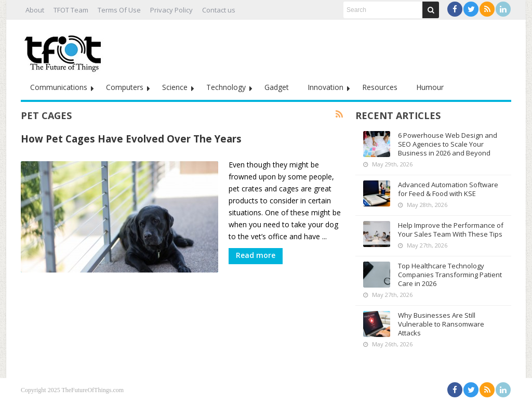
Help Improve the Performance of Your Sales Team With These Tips (451, 230)
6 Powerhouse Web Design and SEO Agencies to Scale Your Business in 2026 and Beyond (448, 144)
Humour (430, 87)
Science (175, 87)
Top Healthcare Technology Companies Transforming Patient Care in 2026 (450, 275)
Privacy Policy (171, 10)
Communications (59, 87)
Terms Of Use (119, 10)
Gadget (277, 87)
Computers (125, 87)
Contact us (219, 10)
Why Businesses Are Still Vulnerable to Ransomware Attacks (441, 324)
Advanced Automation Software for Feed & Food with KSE (448, 189)
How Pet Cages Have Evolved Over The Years (131, 139)
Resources (380, 87)
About (35, 10)
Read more (256, 255)
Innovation (325, 87)
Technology (226, 87)
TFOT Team (71, 10)
